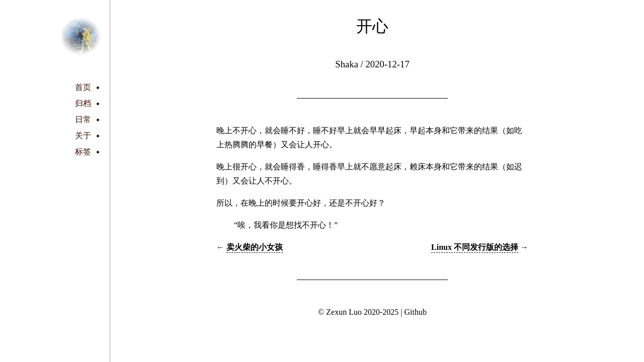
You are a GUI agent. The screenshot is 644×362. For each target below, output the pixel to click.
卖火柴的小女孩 (255, 247)
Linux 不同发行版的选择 (475, 247)
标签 (83, 152)
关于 (83, 135)
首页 (83, 87)
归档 (83, 103)
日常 (83, 119)
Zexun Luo (344, 312)
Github (415, 312)
